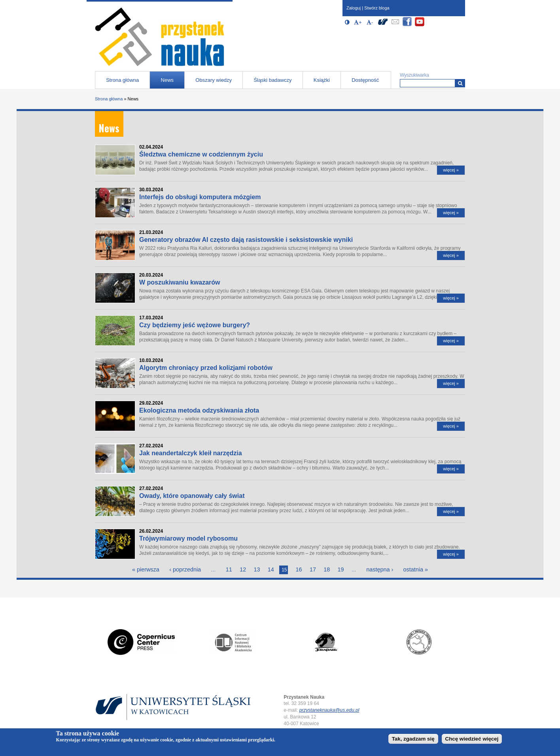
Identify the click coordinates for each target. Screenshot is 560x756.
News (167, 80)
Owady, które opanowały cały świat (192, 496)
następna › (380, 569)
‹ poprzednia (185, 569)
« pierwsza (146, 569)
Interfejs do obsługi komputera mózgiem (200, 197)
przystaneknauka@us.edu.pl (329, 710)
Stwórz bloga (377, 8)
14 (271, 569)
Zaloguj (354, 8)
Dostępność (365, 80)
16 (299, 569)
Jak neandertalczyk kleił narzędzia (191, 453)
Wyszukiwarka (414, 75)
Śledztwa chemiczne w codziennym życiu (201, 154)
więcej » (451, 170)
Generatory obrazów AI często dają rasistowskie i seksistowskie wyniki (246, 240)
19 (341, 569)
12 (243, 569)
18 (327, 569)
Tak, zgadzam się (413, 739)
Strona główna (122, 80)
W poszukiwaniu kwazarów (180, 282)
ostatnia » (416, 569)
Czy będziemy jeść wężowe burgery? (195, 325)
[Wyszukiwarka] (460, 83)
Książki (322, 80)
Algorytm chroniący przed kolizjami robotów (206, 368)
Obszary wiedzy (214, 80)
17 (313, 569)
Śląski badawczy (272, 80)
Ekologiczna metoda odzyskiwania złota (199, 410)
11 (229, 569)
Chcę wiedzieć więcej (472, 739)
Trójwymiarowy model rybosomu (188, 538)
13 (257, 569)
